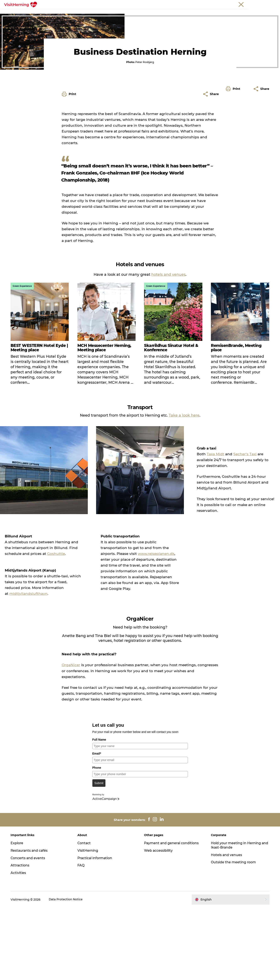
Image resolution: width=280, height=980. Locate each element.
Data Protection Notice (67, 972)
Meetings (240, 4)
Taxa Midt (212, 528)
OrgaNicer (71, 737)
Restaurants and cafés (31, 923)
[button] (234, 182)
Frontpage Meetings (66, 13)
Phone (97, 840)
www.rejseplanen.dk (131, 626)
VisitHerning (88, 923)
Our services (137, 13)
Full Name (99, 812)
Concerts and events (29, 930)
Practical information (96, 930)
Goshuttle (25, 626)
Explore (18, 915)
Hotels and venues (167, 13)
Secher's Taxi (241, 528)
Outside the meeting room (209, 13)
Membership (257, 4)
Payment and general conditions (172, 915)
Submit (99, 855)
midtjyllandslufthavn (40, 666)
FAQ (81, 938)
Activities (19, 945)
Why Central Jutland (105, 13)
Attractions (21, 938)
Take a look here (184, 489)
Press (273, 4)
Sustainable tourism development (140, 18)
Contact (85, 915)
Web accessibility (159, 923)
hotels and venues (168, 349)
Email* (97, 826)
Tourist (226, 4)
